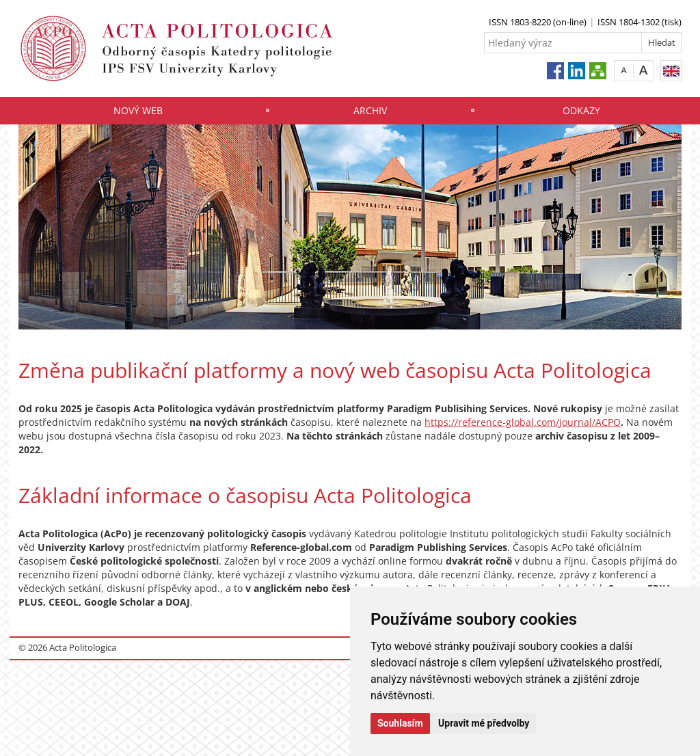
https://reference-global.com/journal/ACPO (523, 422)
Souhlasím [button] (400, 723)
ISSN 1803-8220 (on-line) (538, 22)
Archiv (370, 110)
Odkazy (581, 110)
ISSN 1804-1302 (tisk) (640, 22)
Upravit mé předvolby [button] (484, 723)
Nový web (138, 110)
